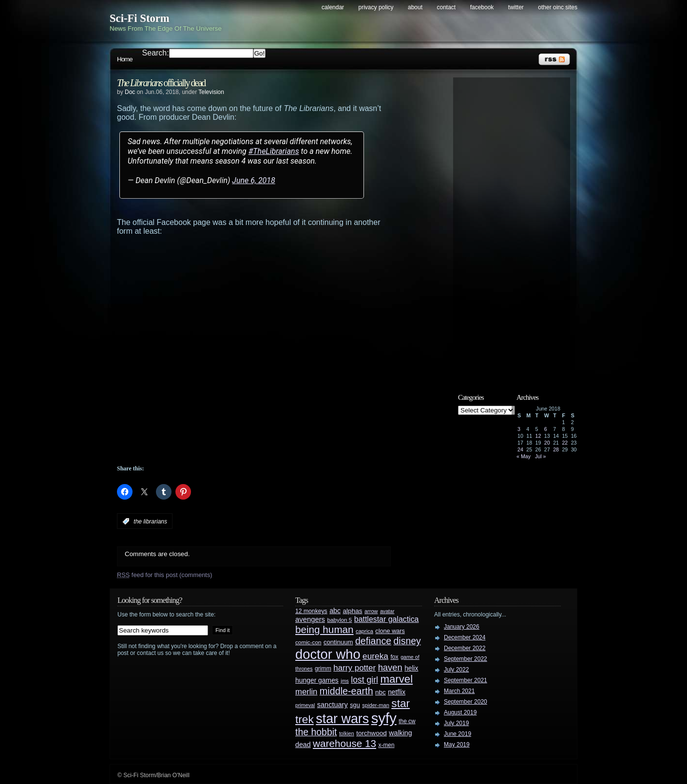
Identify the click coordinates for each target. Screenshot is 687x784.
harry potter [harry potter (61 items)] (354, 668)
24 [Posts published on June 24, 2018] (520, 449)
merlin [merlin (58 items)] (306, 692)
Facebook (482, 7)
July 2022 (456, 670)
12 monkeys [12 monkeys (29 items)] (311, 611)
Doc (130, 92)
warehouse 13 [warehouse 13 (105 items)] (344, 743)
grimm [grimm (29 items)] (323, 669)
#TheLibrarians (274, 151)
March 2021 (459, 691)
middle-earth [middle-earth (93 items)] (346, 691)
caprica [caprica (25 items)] (364, 631)
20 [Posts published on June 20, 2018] (547, 443)
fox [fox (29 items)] (394, 657)
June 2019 (458, 734)
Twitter (516, 7)
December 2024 (465, 637)
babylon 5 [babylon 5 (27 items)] (339, 620)
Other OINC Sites (558, 7)
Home (125, 59)
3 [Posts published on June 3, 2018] (519, 429)
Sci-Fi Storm (140, 18)
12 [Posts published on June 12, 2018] (538, 436)
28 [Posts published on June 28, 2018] (556, 449)
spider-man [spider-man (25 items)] (376, 705)
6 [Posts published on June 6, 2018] (546, 429)
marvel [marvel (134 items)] (396, 679)
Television (211, 92)
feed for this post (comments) (165, 575)
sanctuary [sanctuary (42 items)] (333, 705)
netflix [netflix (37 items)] (397, 692)
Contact (447, 7)
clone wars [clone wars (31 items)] (390, 631)
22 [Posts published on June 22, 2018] (565, 443)
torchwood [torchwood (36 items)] (372, 733)
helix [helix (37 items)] (411, 668)
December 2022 (465, 648)
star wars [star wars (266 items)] (342, 719)
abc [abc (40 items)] (335, 611)
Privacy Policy (376, 7)
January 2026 (462, 627)
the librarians (150, 522)
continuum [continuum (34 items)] (338, 642)
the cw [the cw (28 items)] (407, 721)
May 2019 (457, 745)
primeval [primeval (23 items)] (305, 705)
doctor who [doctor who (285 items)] (328, 654)
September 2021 (466, 680)
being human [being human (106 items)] (324, 629)
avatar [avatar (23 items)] (387, 611)
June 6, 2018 (253, 180)
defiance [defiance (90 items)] (373, 641)
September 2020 (466, 702)
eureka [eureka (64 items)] (375, 656)
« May (524, 456)
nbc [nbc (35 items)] (381, 692)
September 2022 (466, 659)
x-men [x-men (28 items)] (386, 745)
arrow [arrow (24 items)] (371, 611)
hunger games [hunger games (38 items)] (317, 680)
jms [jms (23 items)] (345, 681)
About (415, 7)
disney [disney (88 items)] (407, 641)
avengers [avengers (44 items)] (310, 619)
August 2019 (460, 712)
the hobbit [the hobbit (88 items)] (316, 732)
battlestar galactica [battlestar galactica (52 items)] (387, 619)
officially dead (161, 83)
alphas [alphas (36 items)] (353, 611)
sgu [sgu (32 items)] (355, 705)
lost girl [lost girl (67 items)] (364, 680)
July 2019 (456, 723)
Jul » (541, 456)
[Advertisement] (273, 438)
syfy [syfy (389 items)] (384, 718)
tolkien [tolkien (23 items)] (347, 733)
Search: (156, 53)
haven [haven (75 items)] (390, 667)
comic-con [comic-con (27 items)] (308, 642)
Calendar (333, 7)
